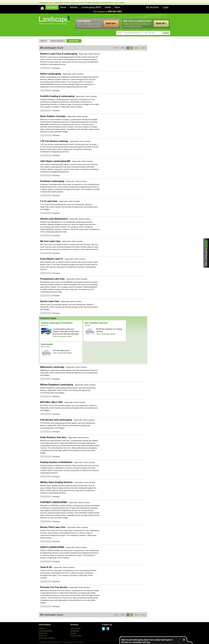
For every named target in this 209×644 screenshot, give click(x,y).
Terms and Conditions (47, 638)
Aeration (73, 633)
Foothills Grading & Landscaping (93, 104)
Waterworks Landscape (93, 373)
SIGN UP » (161, 23)
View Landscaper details (62, 336)
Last (142, 48)
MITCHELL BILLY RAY (93, 408)
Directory (52, 7)
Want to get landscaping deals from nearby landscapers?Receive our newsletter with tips (153, 641)
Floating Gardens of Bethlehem (93, 470)
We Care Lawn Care (93, 247)
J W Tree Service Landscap (93, 149)
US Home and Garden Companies (55, 20)
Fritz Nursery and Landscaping (93, 426)
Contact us (43, 636)
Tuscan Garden (76, 636)
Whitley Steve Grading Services (93, 490)
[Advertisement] (121, 16)
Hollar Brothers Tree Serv (93, 447)
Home (43, 41)
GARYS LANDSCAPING (93, 555)
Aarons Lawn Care (93, 307)
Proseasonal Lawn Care (93, 287)
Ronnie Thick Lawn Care (93, 535)
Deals (108, 7)
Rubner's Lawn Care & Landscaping (93, 61)
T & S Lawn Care (93, 207)
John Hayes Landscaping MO (93, 169)
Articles (74, 7)
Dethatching (75, 631)
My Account (152, 7)
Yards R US (93, 575)
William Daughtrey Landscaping (93, 391)
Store (117, 7)
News (63, 7)
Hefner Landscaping (93, 82)
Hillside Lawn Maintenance (93, 227)
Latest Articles (76, 628)
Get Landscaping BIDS (206, 253)
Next (136, 48)
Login (166, 7)
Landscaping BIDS (91, 7)
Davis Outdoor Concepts (93, 126)
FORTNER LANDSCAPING (93, 512)
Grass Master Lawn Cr (93, 266)
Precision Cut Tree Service (93, 597)
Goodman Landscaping (93, 189)
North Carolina (57, 41)
